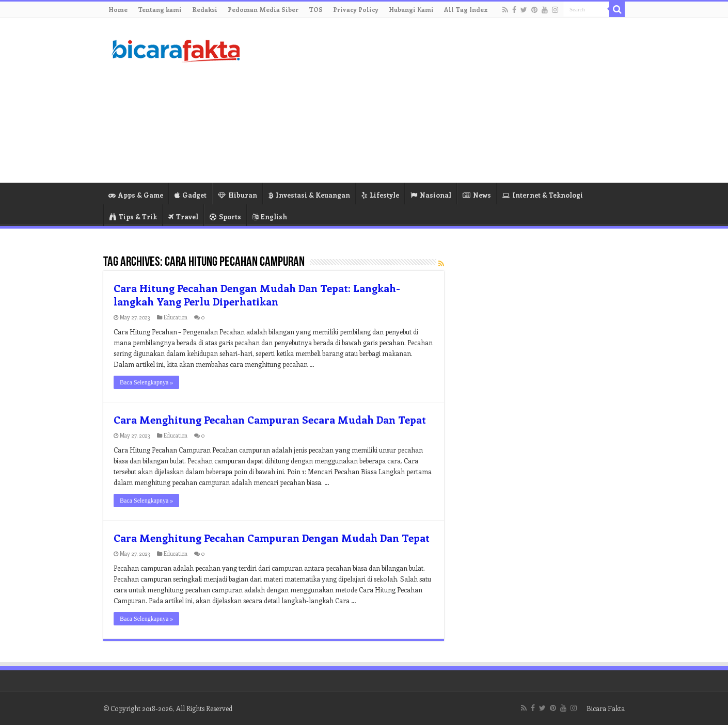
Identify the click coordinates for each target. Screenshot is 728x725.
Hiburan (238, 195)
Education (176, 317)
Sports (225, 216)
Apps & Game (136, 195)
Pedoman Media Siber (263, 9)
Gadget (191, 195)
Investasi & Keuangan (309, 195)
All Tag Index (466, 9)
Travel (183, 216)
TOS (316, 9)
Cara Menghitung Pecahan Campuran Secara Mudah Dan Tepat (270, 419)
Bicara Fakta (606, 708)
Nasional (431, 195)
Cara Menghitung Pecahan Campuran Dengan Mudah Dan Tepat (272, 537)
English (270, 216)
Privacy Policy (356, 9)
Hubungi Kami (411, 9)
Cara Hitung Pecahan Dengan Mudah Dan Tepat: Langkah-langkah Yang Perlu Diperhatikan (257, 294)
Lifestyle (380, 195)
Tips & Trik (133, 216)
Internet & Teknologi (543, 195)
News (477, 195)
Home (118, 9)
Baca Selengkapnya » (146, 382)
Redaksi (205, 9)
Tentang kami (160, 9)
